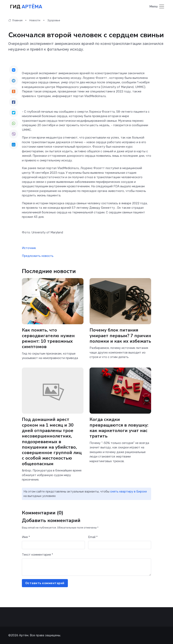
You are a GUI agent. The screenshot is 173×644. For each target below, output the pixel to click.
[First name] (53, 545)
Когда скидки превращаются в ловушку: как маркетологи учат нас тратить (119, 428)
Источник (29, 248)
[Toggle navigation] (157, 7)
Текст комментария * (37, 554)
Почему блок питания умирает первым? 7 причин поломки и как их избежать (120, 336)
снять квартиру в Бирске (129, 491)
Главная (15, 20)
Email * (93, 537)
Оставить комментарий (45, 583)
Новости (35, 20)
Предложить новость (38, 256)
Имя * (26, 537)
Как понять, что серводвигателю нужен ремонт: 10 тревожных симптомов (48, 338)
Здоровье (54, 20)
